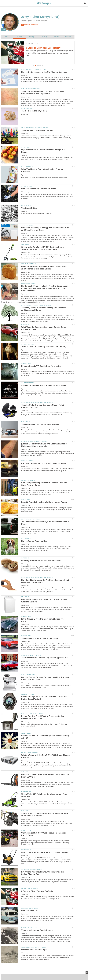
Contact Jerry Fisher (30, 25)
